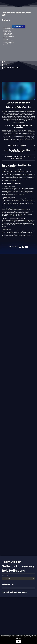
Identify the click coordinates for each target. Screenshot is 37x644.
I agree (19, 642)
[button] (18, 26)
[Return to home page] (3, 3)
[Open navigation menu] (34, 3)
